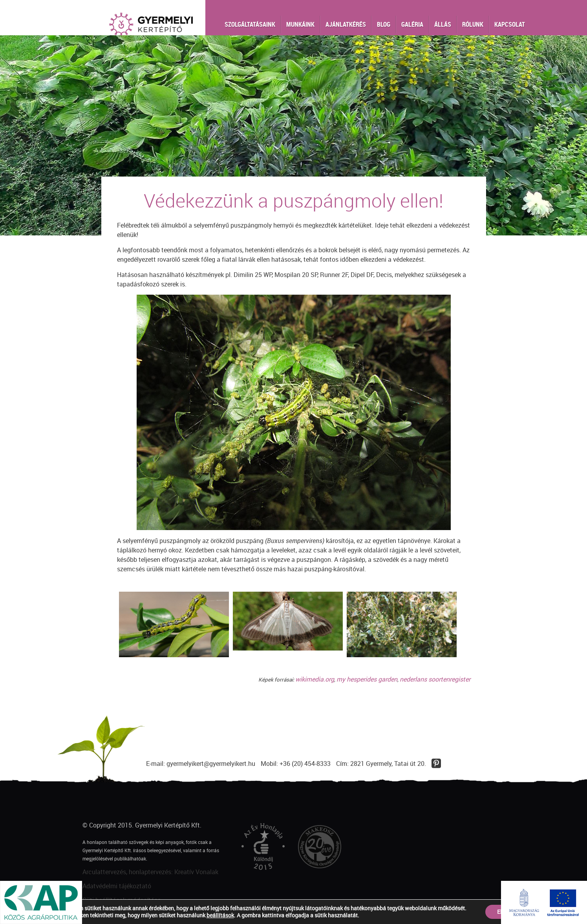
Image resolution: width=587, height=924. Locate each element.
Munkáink (300, 24)
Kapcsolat (510, 24)
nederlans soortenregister (435, 679)
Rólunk (473, 24)
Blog (384, 24)
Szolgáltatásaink (250, 24)
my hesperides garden (367, 679)
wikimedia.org (315, 679)
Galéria (412, 24)
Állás (443, 24)
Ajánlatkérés (346, 24)
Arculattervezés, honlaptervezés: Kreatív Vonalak (150, 872)
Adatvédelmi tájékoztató (117, 886)
